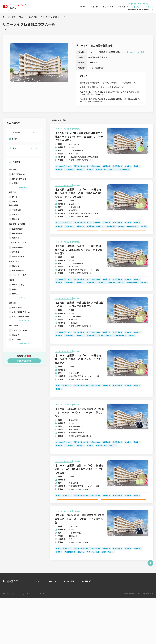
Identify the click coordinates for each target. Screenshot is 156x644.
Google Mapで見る (137, 52)
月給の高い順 (98, 120)
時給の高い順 (114, 120)
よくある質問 (76, 7)
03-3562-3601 (148, 9)
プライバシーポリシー (10, 640)
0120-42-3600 (142, 7)
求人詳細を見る (80, 177)
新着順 (86, 120)
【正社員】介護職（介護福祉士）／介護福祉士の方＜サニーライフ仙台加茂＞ (79, 322)
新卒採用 (85, 627)
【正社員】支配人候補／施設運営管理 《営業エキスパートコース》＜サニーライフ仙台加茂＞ (79, 441)
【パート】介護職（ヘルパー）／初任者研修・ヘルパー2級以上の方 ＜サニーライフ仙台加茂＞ (79, 382)
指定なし (75, 120)
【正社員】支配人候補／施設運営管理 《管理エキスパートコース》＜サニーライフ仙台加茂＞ (79, 559)
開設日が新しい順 (131, 120)
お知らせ (62, 7)
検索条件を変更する (24, 361)
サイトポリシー (26, 640)
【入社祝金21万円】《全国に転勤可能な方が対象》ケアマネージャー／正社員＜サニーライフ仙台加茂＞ (79, 137)
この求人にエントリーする (123, 177)
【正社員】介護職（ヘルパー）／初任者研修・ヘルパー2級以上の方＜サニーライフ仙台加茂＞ (79, 262)
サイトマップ (40, 640)
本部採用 (90, 7)
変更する (34, 132)
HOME (51, 7)
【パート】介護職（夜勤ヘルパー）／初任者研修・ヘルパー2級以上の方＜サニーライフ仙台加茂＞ (79, 504)
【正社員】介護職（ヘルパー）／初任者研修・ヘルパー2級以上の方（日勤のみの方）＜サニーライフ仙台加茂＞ (79, 199)
